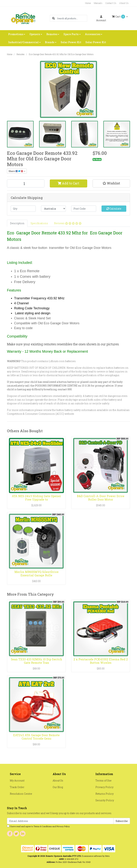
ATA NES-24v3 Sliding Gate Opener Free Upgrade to (36, 498)
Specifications (39, 223)
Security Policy (105, 800)
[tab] (17, 223)
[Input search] (72, 18)
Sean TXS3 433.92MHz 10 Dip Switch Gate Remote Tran (36, 661)
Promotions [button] (16, 34)
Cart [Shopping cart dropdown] (119, 17)
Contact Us (111, 3)
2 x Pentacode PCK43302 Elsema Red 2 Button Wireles (101, 661)
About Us (124, 3)
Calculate (114, 209)
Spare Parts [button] (71, 34)
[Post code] (84, 209)
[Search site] (54, 18)
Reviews (68, 223)
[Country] (54, 209)
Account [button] (101, 19)
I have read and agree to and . (39, 826)
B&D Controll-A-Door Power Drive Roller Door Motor (101, 498)
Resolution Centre (21, 794)
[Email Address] (60, 821)
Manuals (98, 3)
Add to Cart (68, 183)
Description (17, 223)
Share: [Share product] (16, 171)
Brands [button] (50, 42)
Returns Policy (105, 794)
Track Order (17, 787)
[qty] (23, 209)
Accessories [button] (93, 34)
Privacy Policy (104, 787)
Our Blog (58, 787)
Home (88, 3)
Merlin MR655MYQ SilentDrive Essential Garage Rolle (36, 573)
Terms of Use (103, 781)
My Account (17, 781)
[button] (111, 183)
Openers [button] (35, 34)
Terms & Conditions (43, 826)
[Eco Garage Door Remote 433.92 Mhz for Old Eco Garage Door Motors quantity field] (26, 183)
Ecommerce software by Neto (96, 856)
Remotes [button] (52, 34)
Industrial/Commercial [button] (23, 42)
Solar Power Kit (71, 42)
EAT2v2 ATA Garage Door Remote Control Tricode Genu (36, 737)
